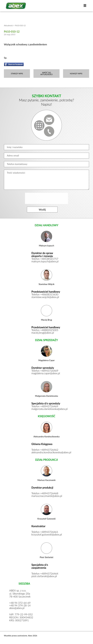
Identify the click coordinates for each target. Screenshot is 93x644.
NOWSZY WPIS (76, 73)
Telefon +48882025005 (45, 330)
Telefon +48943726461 (45, 532)
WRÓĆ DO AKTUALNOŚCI (46, 74)
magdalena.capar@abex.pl (46, 374)
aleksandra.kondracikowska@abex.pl (47, 453)
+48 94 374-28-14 (20, 606)
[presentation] (47, 199)
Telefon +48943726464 (45, 574)
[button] (85, 6)
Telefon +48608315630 (45, 295)
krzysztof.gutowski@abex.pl (47, 535)
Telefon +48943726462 (45, 450)
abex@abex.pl (17, 609)
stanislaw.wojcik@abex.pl (45, 297)
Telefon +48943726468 (45, 494)
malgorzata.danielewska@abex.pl (47, 409)
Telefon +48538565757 (45, 259)
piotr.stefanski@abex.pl (44, 577)
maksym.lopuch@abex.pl (45, 262)
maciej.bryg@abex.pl (43, 333)
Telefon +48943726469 (45, 371)
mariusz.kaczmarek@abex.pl (47, 496)
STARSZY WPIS (17, 73)
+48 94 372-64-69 (20, 603)
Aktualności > (9, 25)
